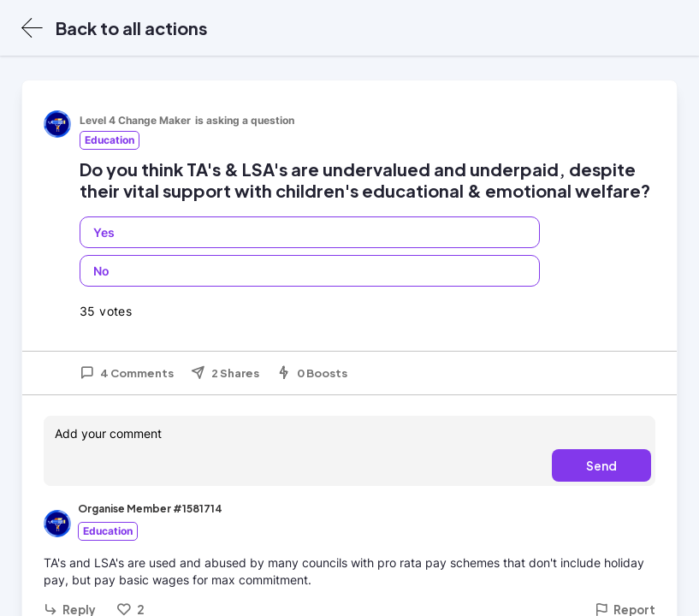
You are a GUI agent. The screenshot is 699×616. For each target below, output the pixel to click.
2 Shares (225, 373)
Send (601, 465)
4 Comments (127, 373)
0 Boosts (312, 373)
